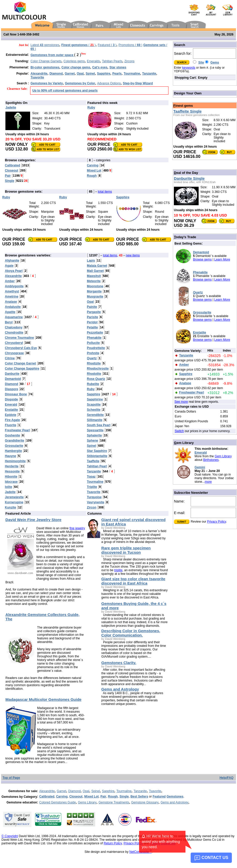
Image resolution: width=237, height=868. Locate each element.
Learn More (222, 259)
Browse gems (202, 259)
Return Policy (113, 843)
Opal (86, 791)
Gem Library (223, 456)
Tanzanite (140, 791)
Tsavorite (155, 791)
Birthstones (211, 460)
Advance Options (109, 83)
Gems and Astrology (174, 802)
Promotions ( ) (130, 45)
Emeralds (93, 61)
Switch (179, 431)
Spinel (95, 791)
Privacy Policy (217, 522)
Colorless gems (74, 61)
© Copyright (10, 836)
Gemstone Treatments (114, 802)
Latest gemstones (45, 45)
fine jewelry (77, 528)
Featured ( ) (107, 45)
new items (133, 255)
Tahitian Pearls (112, 61)
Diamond (74, 791)
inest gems (183, 106)
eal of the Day (186, 173)
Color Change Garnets (46, 61)
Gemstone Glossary (145, 802)
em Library (184, 443)
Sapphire (108, 791)
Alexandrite (47, 791)
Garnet (61, 791)
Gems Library (87, 802)
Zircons (129, 61)
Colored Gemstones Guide (57, 802)
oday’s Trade (185, 237)
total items (105, 192)
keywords (189, 68)
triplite (118, 570)
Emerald (201, 453)
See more (181, 402)
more (208, 482)
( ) (78, 45)
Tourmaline (124, 791)
